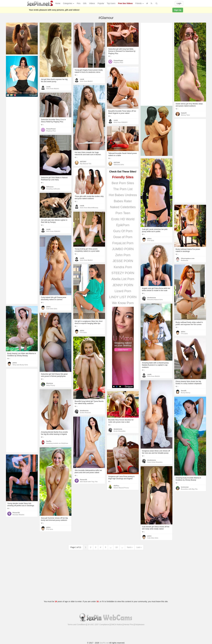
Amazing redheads (53, 189)
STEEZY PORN (123, 273)
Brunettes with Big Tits (189, 489)
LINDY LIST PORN (123, 297)
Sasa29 (184, 391)
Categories (69, 3)
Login (179, 3)
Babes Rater (123, 201)
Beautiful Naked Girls (155, 300)
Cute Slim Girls (52, 309)
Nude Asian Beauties (155, 462)
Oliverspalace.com (188, 258)
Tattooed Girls (119, 165)
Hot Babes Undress (123, 195)
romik (48, 87)
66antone (50, 383)
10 (117, 547)
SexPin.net (104, 643)
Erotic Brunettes (120, 431)
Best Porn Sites (123, 183)
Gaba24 (184, 113)
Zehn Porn (123, 255)
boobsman (185, 487)
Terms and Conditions (77, 624)
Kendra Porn (123, 267)
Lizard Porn (123, 291)
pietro (149, 239)
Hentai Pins (129, 624)
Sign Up (178, 10)
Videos (92, 3)
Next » (130, 547)
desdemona (151, 298)
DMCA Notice (117, 624)
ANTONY (83, 162)
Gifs (85, 3)
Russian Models (18, 515)
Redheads (185, 260)
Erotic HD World (123, 219)
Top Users (111, 3)
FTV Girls (151, 241)
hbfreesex (50, 187)
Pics (79, 3)
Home (58, 3)
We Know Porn (123, 303)
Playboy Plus (118, 62)
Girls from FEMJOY (121, 122)
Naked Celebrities (123, 207)
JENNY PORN (123, 285)
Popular (101, 3)
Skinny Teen (185, 115)
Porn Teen (123, 213)
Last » (139, 547)
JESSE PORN (123, 261)
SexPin (49, 441)
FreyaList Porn (123, 243)
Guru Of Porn (123, 231)
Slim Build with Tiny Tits (89, 482)
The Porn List (123, 189)
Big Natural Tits (86, 164)
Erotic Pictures (85, 413)
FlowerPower (118, 61)
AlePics (116, 486)
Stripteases (140, 624)
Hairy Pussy (51, 385)
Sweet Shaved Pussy (121, 488)
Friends (139, 3)
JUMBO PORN (123, 249)
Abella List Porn (123, 279)
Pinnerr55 (83, 480)
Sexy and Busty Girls (20, 365)
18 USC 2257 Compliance (98, 624)
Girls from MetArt (53, 89)
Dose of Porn (123, 237)
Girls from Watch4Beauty (89, 208)
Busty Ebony (186, 393)
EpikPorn (123, 225)
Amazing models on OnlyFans (57, 443)
